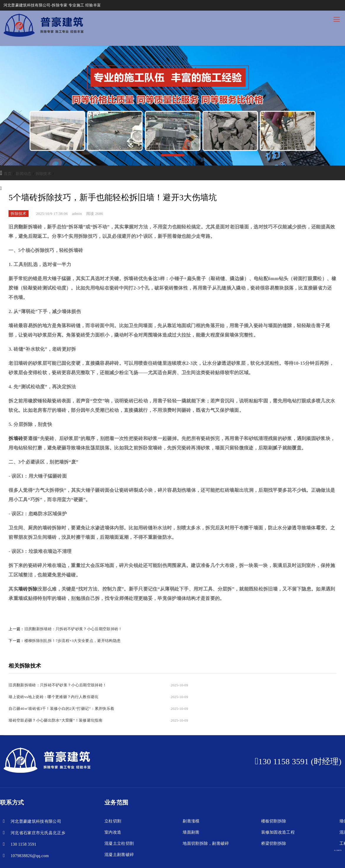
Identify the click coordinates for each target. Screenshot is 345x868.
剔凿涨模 (191, 798)
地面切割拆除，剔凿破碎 (206, 820)
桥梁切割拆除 (274, 820)
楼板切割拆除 (274, 798)
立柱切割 (113, 798)
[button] (173, 155)
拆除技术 (43, 174)
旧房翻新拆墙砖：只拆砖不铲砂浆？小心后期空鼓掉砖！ (73, 629)
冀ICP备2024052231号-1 (122, 858)
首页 (8, 174)
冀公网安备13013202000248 (169, 858)
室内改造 (113, 809)
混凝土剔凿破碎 (119, 831)
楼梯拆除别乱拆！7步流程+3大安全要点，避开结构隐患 (73, 641)
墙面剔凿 (191, 809)
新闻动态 (23, 174)
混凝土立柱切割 (119, 820)
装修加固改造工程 (278, 809)
